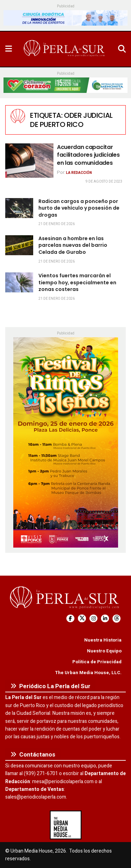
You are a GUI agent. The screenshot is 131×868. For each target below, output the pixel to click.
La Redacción (79, 173)
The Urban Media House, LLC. (88, 673)
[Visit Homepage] (65, 49)
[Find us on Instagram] (93, 619)
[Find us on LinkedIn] (105, 619)
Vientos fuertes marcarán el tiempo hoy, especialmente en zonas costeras (77, 282)
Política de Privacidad (97, 662)
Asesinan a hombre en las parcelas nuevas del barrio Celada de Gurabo (73, 245)
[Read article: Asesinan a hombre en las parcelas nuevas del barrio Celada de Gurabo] (19, 245)
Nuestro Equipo (104, 651)
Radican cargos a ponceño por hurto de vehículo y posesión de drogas (79, 208)
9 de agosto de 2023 (104, 182)
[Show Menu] (9, 49)
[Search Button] (122, 49)
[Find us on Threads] (117, 619)
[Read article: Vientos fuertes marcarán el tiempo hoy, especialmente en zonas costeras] (19, 282)
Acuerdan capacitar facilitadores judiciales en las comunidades (88, 155)
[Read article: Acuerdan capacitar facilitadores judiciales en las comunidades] (29, 161)
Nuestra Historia (103, 640)
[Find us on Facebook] (70, 619)
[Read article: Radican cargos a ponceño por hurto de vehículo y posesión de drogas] (19, 208)
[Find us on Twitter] (82, 619)
